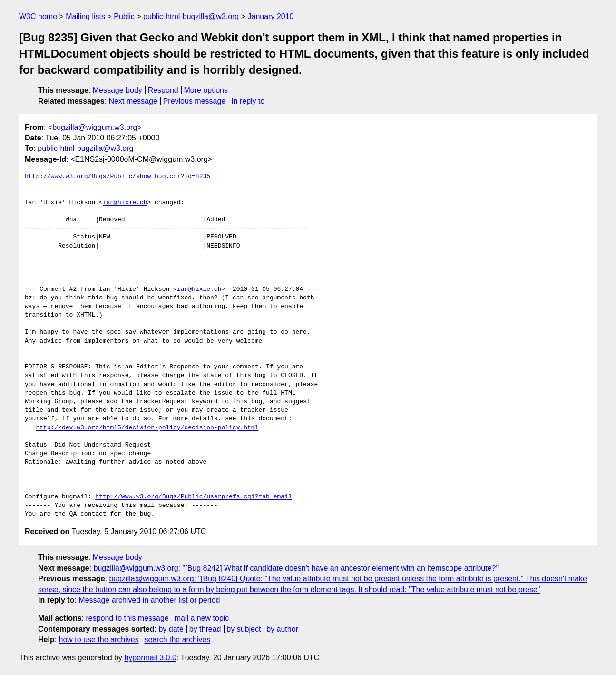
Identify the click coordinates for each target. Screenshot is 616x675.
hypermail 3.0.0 (150, 658)
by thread (205, 629)
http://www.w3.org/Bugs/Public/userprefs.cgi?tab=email (193, 497)
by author (282, 629)
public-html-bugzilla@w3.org (191, 16)
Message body (117, 90)
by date (171, 629)
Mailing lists (85, 16)
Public (124, 16)
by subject (244, 629)
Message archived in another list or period (149, 600)
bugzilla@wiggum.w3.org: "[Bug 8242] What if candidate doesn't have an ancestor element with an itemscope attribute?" (296, 568)
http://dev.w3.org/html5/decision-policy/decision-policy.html (147, 428)
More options (206, 90)
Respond (163, 90)
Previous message (195, 101)
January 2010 (271, 16)
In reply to (248, 101)
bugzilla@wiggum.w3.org (95, 127)
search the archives (178, 640)
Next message (133, 101)
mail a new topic (202, 618)
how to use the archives (99, 640)
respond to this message (127, 618)
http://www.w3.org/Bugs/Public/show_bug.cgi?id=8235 (117, 177)
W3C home (38, 16)
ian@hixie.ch (125, 203)
